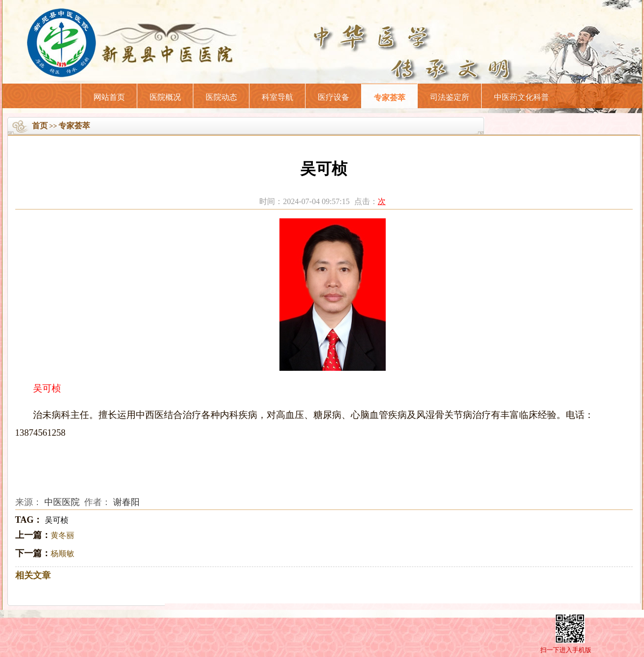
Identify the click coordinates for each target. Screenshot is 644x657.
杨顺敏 (62, 553)
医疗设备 (334, 97)
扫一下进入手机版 (566, 650)
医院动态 (221, 97)
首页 (40, 126)
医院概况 (165, 97)
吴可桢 (57, 520)
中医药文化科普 (521, 97)
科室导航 (277, 97)
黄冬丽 (62, 535)
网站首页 (109, 97)
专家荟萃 (390, 98)
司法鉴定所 (450, 97)
